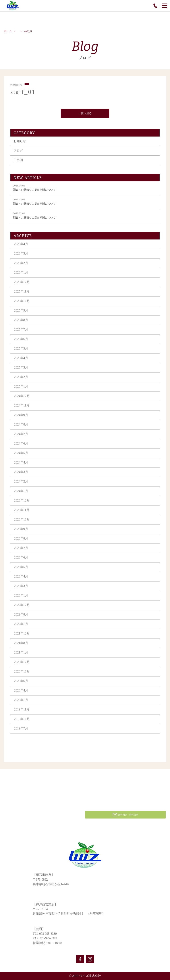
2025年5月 (21, 349)
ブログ (18, 151)
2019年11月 (22, 710)
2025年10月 (22, 302)
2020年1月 (21, 701)
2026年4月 (21, 245)
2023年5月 (21, 568)
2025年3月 (21, 368)
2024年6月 (21, 444)
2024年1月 (21, 492)
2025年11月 (22, 292)
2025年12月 (22, 283)
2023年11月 (22, 511)
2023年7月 (21, 549)
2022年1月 (21, 625)
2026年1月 (21, 273)
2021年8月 (21, 644)
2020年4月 (21, 691)
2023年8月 (21, 539)
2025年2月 (21, 378)
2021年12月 (22, 634)
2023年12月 (22, 501)
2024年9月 (21, 416)
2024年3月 (21, 473)
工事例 (18, 161)
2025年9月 (21, 311)
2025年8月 (21, 321)
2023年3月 (21, 587)
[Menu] (165, 6)
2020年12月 (22, 663)
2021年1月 (21, 653)
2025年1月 (21, 387)
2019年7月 (21, 729)
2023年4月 (21, 577)
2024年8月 (21, 425)
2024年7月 (21, 435)
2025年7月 (21, 330)
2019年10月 (22, 720)
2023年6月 (21, 558)
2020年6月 (21, 682)
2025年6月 (21, 340)
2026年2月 (21, 264)
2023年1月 (21, 596)
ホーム (8, 31)
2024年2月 (21, 482)
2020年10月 (22, 672)
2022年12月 (22, 606)
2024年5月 (21, 454)
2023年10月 (22, 520)
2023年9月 (21, 530)
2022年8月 (21, 615)
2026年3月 (21, 254)
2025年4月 (21, 359)
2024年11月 (22, 406)
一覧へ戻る (85, 114)
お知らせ (20, 142)
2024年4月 (21, 463)
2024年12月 (22, 397)
